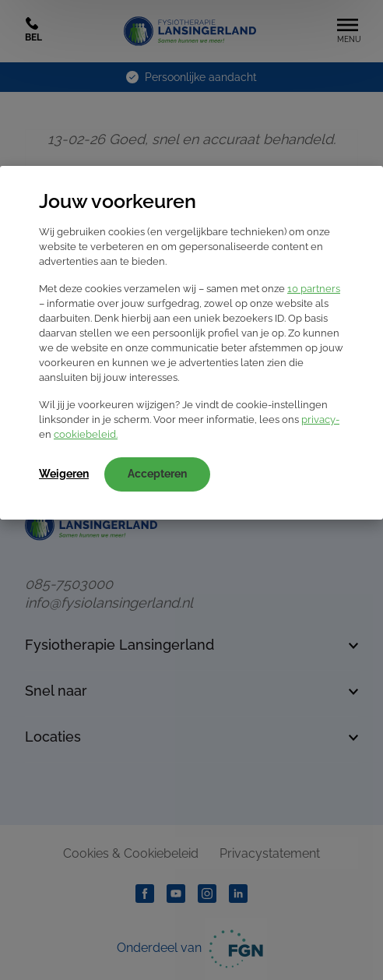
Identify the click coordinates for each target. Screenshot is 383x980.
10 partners (314, 289)
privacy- (320, 419)
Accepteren (157, 474)
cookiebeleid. (86, 434)
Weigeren (64, 474)
